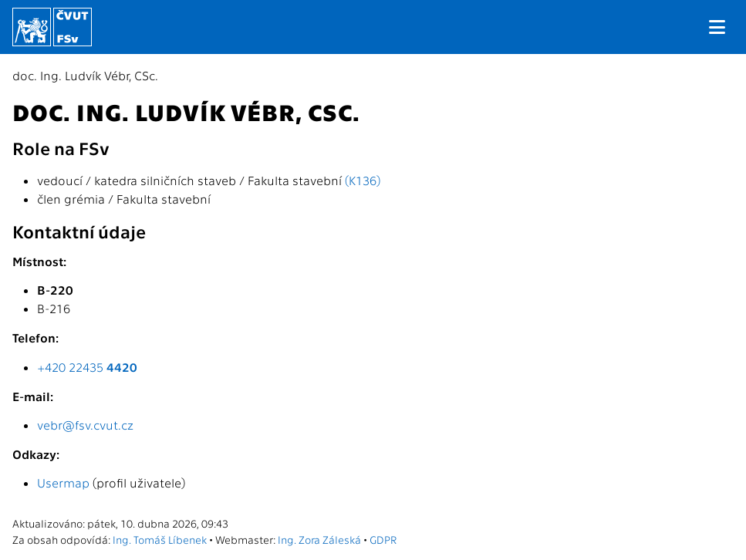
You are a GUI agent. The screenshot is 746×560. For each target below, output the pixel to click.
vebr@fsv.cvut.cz (85, 425)
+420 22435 (87, 367)
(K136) (363, 180)
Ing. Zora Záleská (319, 539)
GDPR (383, 539)
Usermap (63, 482)
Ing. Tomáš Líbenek (160, 539)
